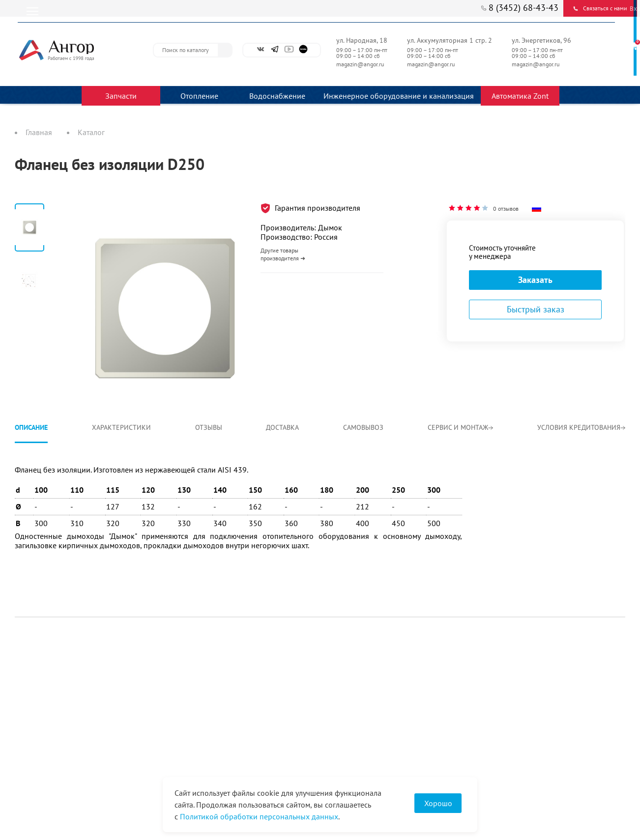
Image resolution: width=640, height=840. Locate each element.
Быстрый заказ (536, 309)
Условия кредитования (581, 427)
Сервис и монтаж (460, 427)
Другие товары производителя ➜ (283, 254)
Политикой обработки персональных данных (259, 816)
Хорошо (438, 803)
